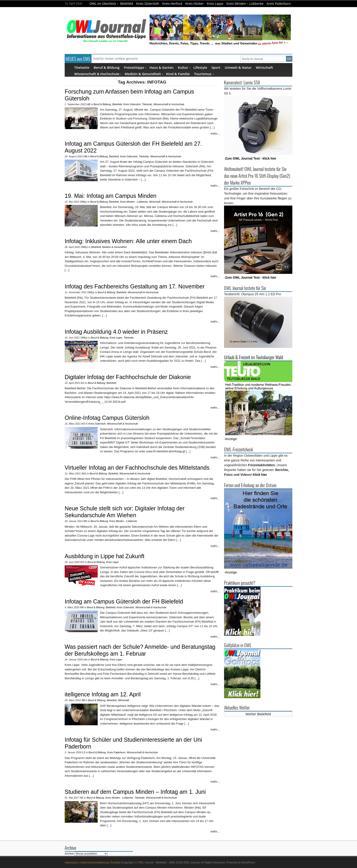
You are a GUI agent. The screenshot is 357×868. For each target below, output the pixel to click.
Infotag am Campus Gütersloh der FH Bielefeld (124, 601)
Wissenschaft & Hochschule (98, 74)
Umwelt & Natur (238, 67)
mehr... (215, 134)
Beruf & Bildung (107, 67)
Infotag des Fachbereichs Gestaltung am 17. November (135, 286)
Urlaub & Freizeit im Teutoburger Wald (254, 357)
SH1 (84, 473)
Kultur (184, 67)
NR (82, 607)
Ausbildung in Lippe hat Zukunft (105, 556)
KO (83, 383)
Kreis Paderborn (279, 4)
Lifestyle (200, 67)
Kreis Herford (172, 4)
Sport (216, 67)
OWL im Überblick (104, 4)
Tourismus (204, 74)
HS (82, 798)
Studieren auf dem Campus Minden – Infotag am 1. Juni (135, 792)
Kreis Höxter (195, 4)
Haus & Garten (161, 67)
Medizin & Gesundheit (144, 74)
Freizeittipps (135, 67)
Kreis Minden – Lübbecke (245, 4)
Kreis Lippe (215, 4)
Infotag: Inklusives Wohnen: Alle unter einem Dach (128, 241)
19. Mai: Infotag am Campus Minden (111, 196)
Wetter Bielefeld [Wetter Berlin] (258, 714)
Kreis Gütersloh (148, 4)
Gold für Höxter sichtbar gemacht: (116, 59)
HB (88, 104)
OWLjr (83, 202)
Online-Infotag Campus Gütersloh (107, 418)
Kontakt (115, 863)
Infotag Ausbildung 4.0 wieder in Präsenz (116, 332)
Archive (69, 854)
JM (83, 700)
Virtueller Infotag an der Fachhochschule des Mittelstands (137, 468)
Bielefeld (127, 4)
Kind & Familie (178, 74)
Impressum (71, 863)
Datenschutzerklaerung (94, 863)
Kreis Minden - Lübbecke (134, 202)
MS (85, 521)
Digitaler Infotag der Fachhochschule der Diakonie (128, 377)
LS (83, 752)
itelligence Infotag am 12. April (103, 694)
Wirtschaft (264, 67)
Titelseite (82, 67)
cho (86, 659)
